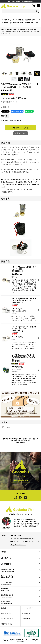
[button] (39, 6)
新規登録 (8, 569)
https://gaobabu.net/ (20, 485)
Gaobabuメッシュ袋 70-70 (16, 184)
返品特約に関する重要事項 (11, 121)
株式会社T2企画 (16, 540)
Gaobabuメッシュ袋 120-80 (16, 182)
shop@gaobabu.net (18, 549)
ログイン (8, 562)
